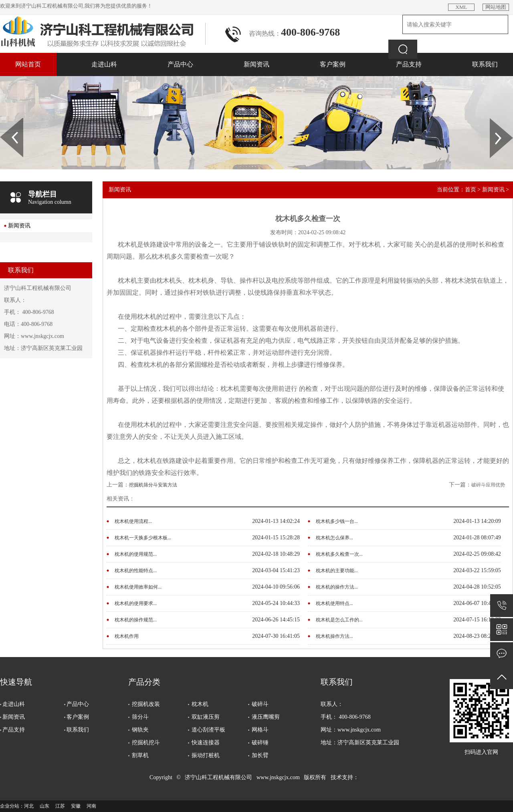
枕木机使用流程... (133, 521)
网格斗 (260, 730)
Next (494, 121)
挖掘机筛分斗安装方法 (153, 485)
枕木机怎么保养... (334, 538)
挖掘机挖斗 (146, 743)
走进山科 (104, 64)
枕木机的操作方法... (337, 587)
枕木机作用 (127, 636)
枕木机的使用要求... (136, 603)
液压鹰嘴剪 (266, 717)
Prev (4, 121)
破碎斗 (260, 704)
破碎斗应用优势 (488, 485)
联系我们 (485, 64)
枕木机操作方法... (334, 636)
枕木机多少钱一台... (337, 521)
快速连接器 (206, 743)
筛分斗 (140, 717)
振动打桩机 (206, 755)
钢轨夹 (140, 730)
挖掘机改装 (146, 704)
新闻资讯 (256, 64)
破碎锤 (260, 743)
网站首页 (28, 64)
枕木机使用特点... (334, 603)
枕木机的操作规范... (136, 620)
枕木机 (200, 704)
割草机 (140, 755)
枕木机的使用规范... (136, 554)
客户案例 (333, 64)
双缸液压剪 (206, 717)
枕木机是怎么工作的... (339, 620)
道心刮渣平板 (208, 730)
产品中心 (180, 64)
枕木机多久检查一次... (339, 554)
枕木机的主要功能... (337, 571)
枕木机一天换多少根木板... (143, 538)
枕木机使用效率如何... (138, 587)
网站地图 (496, 7)
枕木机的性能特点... (136, 571)
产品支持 (409, 64)
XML (461, 7)
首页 (471, 190)
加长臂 (260, 755)
